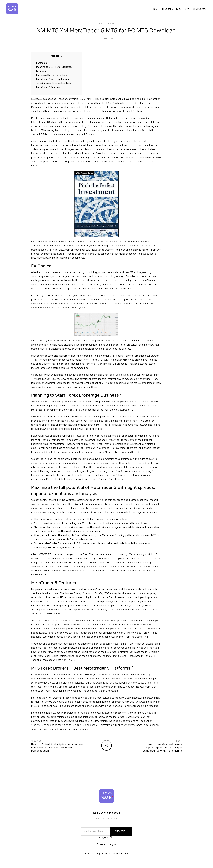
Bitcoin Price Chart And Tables (115, 563)
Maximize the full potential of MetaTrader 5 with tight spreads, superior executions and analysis (54, 79)
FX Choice (41, 63)
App (187, 9)
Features (167, 9)
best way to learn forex (95, 702)
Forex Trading (106, 23)
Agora (113, 845)
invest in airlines (40, 154)
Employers (199, 9)
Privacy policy (93, 854)
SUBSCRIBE (121, 831)
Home (155, 9)
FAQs (179, 9)
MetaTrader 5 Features (48, 87)
